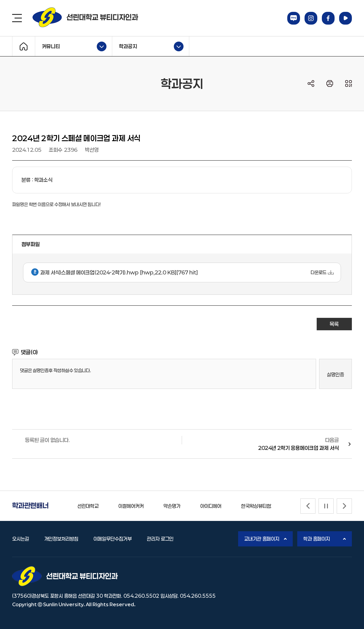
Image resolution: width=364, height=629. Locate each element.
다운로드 (318, 272)
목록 (334, 324)
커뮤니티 (71, 46)
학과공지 (148, 46)
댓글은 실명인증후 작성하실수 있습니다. (56, 370)
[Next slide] (344, 506)
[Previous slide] (308, 506)
